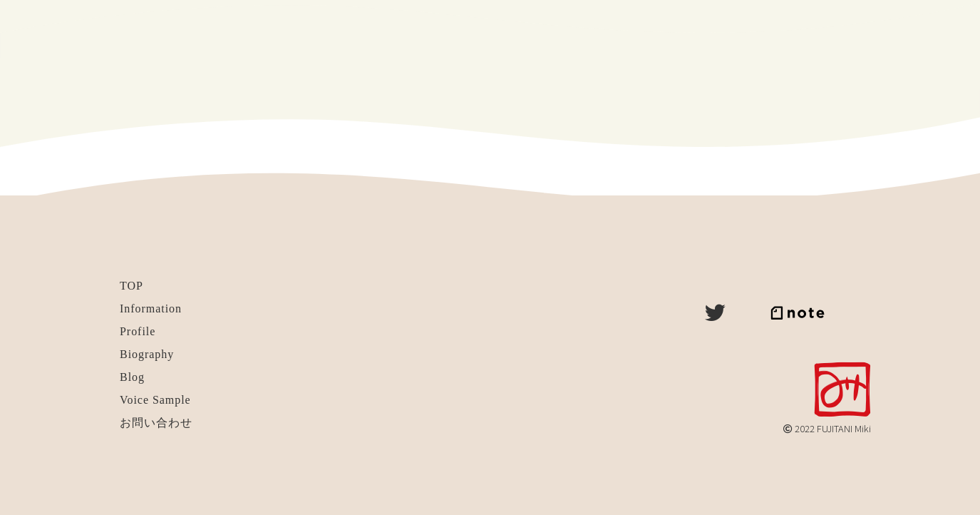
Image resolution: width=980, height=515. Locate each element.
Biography (147, 354)
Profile (138, 331)
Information (151, 309)
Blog (132, 377)
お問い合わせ (156, 423)
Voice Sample (155, 400)
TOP (131, 286)
